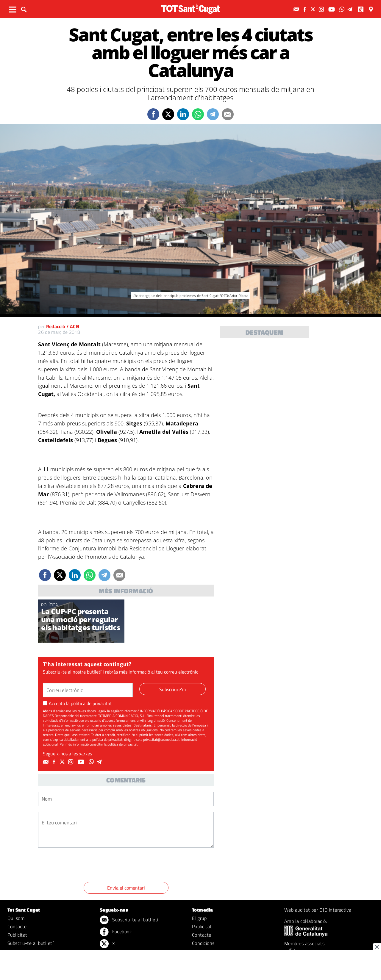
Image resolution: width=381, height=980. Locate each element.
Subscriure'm (172, 689)
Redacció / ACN (63, 326)
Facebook (116, 932)
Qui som (16, 918)
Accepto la (77, 703)
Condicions (203, 943)
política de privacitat (91, 703)
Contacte (17, 926)
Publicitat (17, 935)
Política (49, 605)
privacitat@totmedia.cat (161, 739)
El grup (199, 918)
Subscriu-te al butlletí (30, 943)
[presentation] (83, 866)
